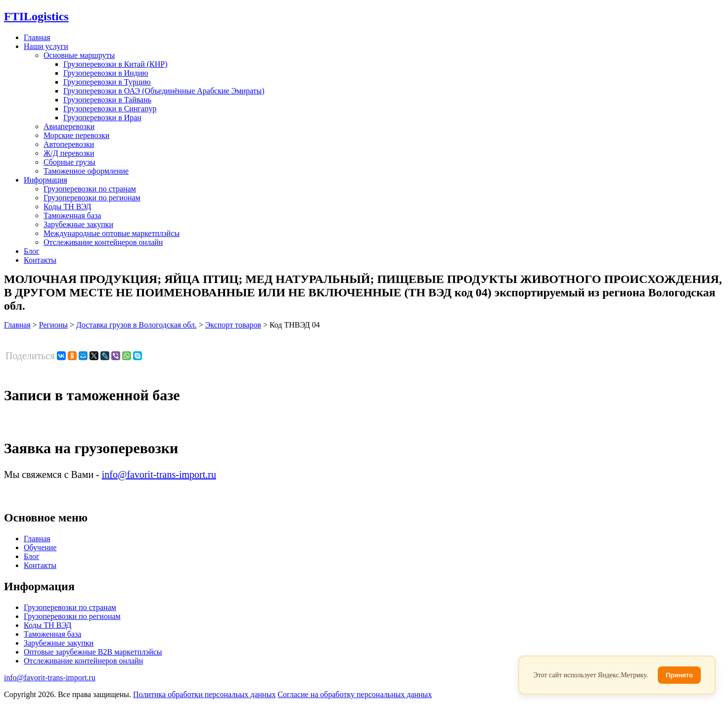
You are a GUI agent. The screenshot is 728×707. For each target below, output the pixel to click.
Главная (37, 37)
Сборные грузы (69, 162)
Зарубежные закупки (78, 224)
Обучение (40, 547)
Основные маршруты (79, 55)
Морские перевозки (76, 135)
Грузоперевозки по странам (90, 189)
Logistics (36, 16)
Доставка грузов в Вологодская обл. (136, 325)
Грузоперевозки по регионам (92, 198)
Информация (45, 180)
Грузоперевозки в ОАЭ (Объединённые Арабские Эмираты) (164, 91)
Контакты (40, 260)
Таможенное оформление (86, 171)
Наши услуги (46, 46)
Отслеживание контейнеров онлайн (103, 242)
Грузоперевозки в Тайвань (107, 100)
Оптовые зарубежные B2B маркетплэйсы (93, 652)
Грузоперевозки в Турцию (107, 82)
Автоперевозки (69, 144)
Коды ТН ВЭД (67, 207)
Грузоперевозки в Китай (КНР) (115, 64)
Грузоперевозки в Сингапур (110, 109)
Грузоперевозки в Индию (106, 73)
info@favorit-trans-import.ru (159, 474)
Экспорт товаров (233, 325)
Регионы (53, 325)
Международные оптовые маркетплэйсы (112, 233)
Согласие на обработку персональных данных (355, 694)
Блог (32, 251)
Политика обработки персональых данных (204, 694)
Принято (679, 675)
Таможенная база (72, 215)
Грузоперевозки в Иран (102, 118)
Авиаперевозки (69, 126)
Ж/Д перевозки (69, 153)
